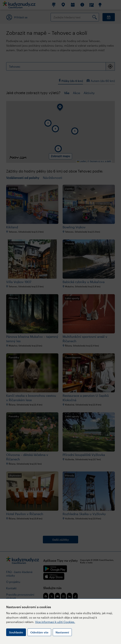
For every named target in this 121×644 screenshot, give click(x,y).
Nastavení (62, 632)
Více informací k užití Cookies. (55, 622)
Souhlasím (16, 632)
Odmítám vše (39, 632)
